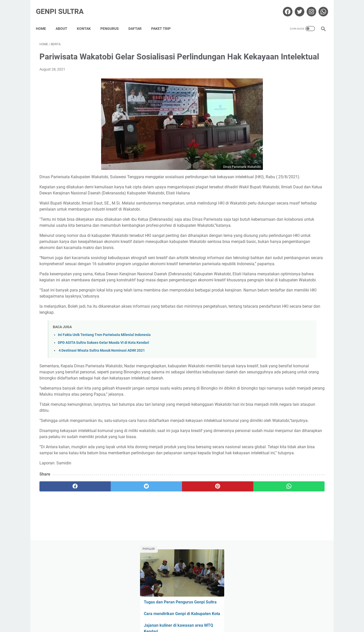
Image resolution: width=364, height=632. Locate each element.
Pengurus (113, 20)
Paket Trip (164, 20)
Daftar (139, 20)
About (65, 20)
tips (318, 202)
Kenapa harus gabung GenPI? (280, 153)
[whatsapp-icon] (319, 6)
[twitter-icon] (295, 6)
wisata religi (286, 211)
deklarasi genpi (278, 183)
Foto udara (260, 193)
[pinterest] (159, 560)
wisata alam (261, 211)
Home (44, 20)
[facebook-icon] (283, 6)
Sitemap (206, 614)
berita (256, 183)
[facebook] (63, 560)
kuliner (278, 202)
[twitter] (111, 560)
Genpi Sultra (63, 6)
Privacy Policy (184, 614)
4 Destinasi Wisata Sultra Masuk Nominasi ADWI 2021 (101, 400)
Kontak (87, 20)
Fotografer (283, 193)
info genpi (259, 202)
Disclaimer (160, 614)
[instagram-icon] (307, 6)
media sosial (299, 202)
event (300, 183)
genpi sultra (307, 193)
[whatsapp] (207, 560)
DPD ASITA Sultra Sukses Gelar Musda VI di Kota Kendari (104, 392)
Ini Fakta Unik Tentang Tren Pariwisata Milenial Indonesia (104, 384)
